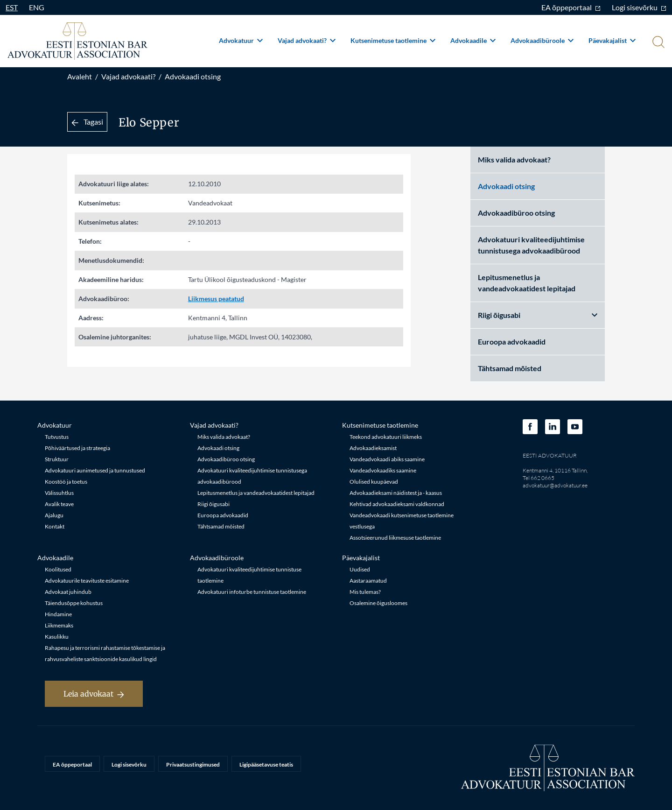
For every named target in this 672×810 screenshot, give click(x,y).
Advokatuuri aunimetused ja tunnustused (95, 470)
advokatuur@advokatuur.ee (555, 485)
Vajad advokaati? (307, 40)
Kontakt (55, 526)
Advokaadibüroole (542, 40)
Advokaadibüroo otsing (516, 213)
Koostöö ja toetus (66, 482)
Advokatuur (241, 40)
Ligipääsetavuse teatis (266, 764)
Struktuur (57, 459)
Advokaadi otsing (193, 76)
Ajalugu (54, 515)
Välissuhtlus (59, 493)
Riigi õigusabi (538, 315)
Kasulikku (57, 637)
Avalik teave (59, 504)
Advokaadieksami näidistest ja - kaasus (396, 493)
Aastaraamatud (368, 581)
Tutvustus (57, 437)
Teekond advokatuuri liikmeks (386, 437)
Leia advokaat (94, 694)
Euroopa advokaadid (512, 342)
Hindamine (58, 614)
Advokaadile (473, 40)
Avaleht (80, 76)
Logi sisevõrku (639, 7)
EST (12, 7)
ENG (37, 7)
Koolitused (58, 569)
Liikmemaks (59, 625)
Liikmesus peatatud (216, 299)
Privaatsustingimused (193, 764)
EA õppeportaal (571, 7)
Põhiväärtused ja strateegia (77, 448)
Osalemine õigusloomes (378, 603)
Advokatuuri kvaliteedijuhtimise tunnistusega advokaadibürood (531, 245)
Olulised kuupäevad (374, 482)
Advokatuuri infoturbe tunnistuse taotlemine (252, 592)
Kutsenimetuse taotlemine (393, 40)
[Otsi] (658, 43)
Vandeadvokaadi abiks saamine (387, 459)
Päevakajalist (612, 40)
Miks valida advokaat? (514, 159)
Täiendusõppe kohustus (74, 603)
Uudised (360, 569)
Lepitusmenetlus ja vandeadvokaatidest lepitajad (527, 283)
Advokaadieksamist (373, 448)
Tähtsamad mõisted (510, 368)
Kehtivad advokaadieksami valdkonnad (397, 504)
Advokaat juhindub (68, 592)
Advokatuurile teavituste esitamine (87, 581)
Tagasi (87, 122)
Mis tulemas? (365, 592)
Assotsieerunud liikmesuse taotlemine (395, 538)
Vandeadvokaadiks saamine (383, 470)
